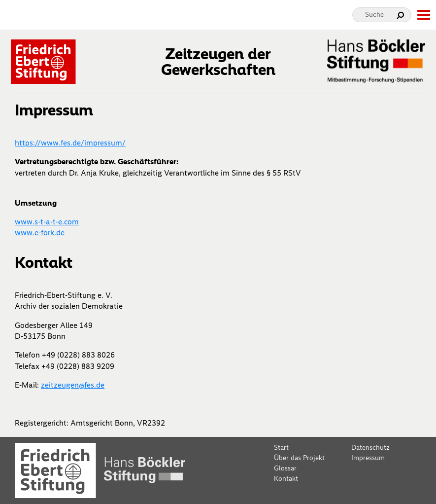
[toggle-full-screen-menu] (423, 15)
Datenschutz (370, 448)
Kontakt (286, 479)
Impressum (368, 458)
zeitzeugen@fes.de (73, 385)
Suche (374, 15)
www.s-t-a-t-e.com (47, 222)
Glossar (285, 468)
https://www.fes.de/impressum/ (70, 143)
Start (281, 448)
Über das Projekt (299, 458)
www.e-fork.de (40, 233)
